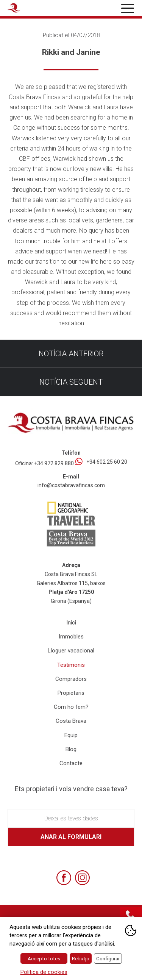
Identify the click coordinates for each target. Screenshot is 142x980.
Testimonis (71, 665)
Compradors (71, 679)
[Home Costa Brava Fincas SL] (29, 9)
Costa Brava (71, 721)
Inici (71, 623)
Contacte (71, 763)
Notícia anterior (71, 354)
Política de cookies (44, 972)
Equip (71, 735)
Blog (71, 749)
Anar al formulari (71, 837)
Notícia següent (71, 382)
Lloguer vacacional (71, 651)
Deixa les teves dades (71, 818)
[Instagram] (82, 878)
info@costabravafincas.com (71, 485)
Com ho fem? (71, 707)
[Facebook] (64, 878)
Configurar (108, 958)
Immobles (71, 637)
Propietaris (71, 693)
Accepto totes (44, 958)
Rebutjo (81, 958)
